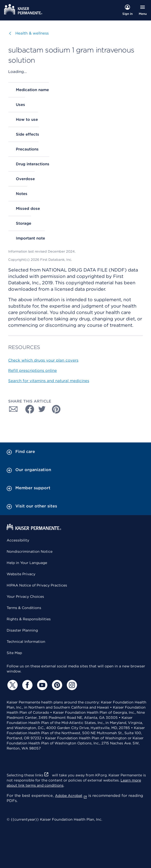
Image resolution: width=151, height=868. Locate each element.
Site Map (14, 653)
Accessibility (18, 540)
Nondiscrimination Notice (30, 551)
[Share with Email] (13, 409)
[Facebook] (27, 685)
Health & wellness (32, 33)
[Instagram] (71, 685)
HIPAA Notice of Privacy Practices (37, 585)
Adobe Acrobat (71, 796)
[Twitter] (12, 685)
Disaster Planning (22, 630)
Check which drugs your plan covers (43, 360)
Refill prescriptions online (33, 371)
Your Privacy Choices (25, 596)
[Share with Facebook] (28, 409)
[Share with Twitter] (42, 409)
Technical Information (26, 642)
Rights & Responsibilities (29, 619)
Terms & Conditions (24, 608)
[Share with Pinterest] (56, 409)
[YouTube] (41, 685)
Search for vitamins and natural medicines (49, 381)
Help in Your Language (27, 563)
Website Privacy (21, 574)
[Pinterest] (56, 685)
